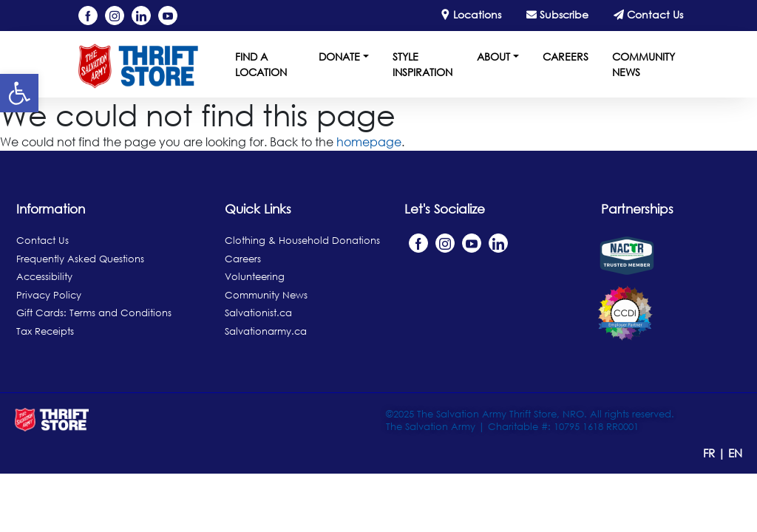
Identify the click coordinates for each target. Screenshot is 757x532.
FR (710, 453)
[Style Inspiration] (417, 66)
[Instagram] (115, 16)
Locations (471, 14)
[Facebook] (88, 16)
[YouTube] (168, 16)
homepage (369, 142)
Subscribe (557, 14)
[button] (19, 93)
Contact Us (648, 14)
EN (735, 453)
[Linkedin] (141, 16)
